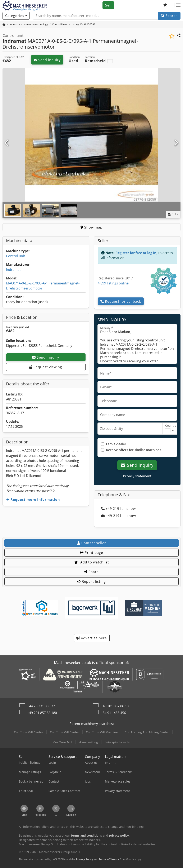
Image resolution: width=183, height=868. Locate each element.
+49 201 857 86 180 (42, 713)
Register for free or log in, (136, 253)
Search (169, 16)
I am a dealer (116, 444)
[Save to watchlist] (172, 36)
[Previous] (7, 143)
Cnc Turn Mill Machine (102, 732)
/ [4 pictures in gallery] (173, 215)
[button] (178, 5)
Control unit (16, 256)
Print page (92, 553)
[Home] (29, 24)
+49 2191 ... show (118, 509)
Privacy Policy (84, 859)
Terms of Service (109, 859)
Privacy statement (137, 476)
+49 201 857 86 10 (115, 706)
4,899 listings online (113, 283)
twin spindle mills (117, 742)
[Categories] (16, 16)
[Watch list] (165, 5)
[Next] (176, 143)
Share (91, 572)
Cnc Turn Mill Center (65, 732)
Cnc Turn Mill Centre (29, 732)
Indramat (13, 270)
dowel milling (88, 742)
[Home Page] (4, 24)
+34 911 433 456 (113, 713)
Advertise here (92, 638)
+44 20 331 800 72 (41, 706)
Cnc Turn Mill (63, 742)
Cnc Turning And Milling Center (147, 732)
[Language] (172, 5)
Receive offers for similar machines (134, 450)
